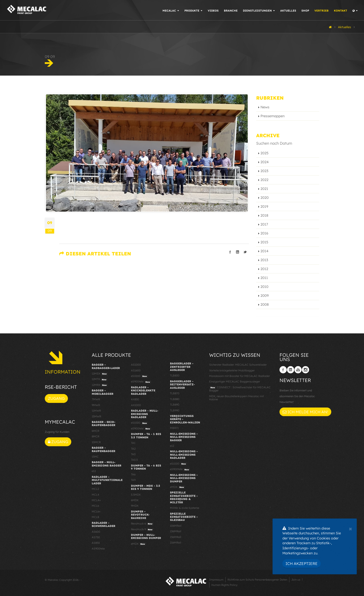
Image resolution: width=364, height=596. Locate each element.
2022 (264, 180)
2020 (265, 198)
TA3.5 (134, 460)
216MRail (176, 543)
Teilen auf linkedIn (238, 252)
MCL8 (95, 517)
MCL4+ (96, 500)
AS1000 (136, 365)
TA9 (133, 480)
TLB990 (175, 410)
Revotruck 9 (142, 530)
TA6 (133, 474)
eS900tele (141, 382)
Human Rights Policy (224, 585)
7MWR (96, 399)
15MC (95, 457)
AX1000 (136, 405)
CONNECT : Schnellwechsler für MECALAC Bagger (240, 389)
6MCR (95, 431)
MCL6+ (96, 512)
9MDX (135, 506)
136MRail (176, 531)
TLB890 (175, 405)
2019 (264, 207)
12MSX (100, 374)
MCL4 (95, 495)
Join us (296, 580)
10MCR (96, 442)
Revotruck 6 (142, 524)
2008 (265, 304)
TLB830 (175, 376)
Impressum (216, 580)
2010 (264, 287)
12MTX (100, 379)
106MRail (176, 526)
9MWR (96, 405)
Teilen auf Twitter (245, 252)
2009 (265, 296)
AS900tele (98, 549)
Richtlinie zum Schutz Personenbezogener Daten (257, 580)
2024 (265, 162)
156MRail (176, 537)
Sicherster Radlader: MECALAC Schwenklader (238, 365)
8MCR (95, 436)
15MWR (96, 416)
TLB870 (175, 393)
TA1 (133, 443)
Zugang (56, 398)
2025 (264, 153)
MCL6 (95, 506)
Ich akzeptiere (302, 564)
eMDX (139, 544)
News (265, 107)
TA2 (133, 449)
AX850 (135, 399)
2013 (264, 260)
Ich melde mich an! (305, 412)
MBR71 (174, 428)
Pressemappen (273, 116)
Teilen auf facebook (230, 252)
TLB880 (175, 399)
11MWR (96, 411)
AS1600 (136, 370)
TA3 (133, 454)
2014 (264, 251)
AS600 (96, 532)
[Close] (350, 528)
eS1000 (140, 376)
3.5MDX (136, 495)
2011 (264, 278)
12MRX (100, 385)
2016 (264, 233)
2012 (264, 269)
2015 (264, 242)
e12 (94, 471)
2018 (264, 215)
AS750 (96, 537)
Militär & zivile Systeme (185, 508)
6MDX (135, 500)
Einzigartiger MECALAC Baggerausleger (235, 382)
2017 (264, 224)
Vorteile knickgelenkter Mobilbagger (232, 370)
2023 (264, 171)
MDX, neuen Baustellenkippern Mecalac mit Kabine (237, 398)
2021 (264, 189)
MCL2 (95, 489)
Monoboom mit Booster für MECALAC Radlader (240, 376)
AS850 (96, 543)
